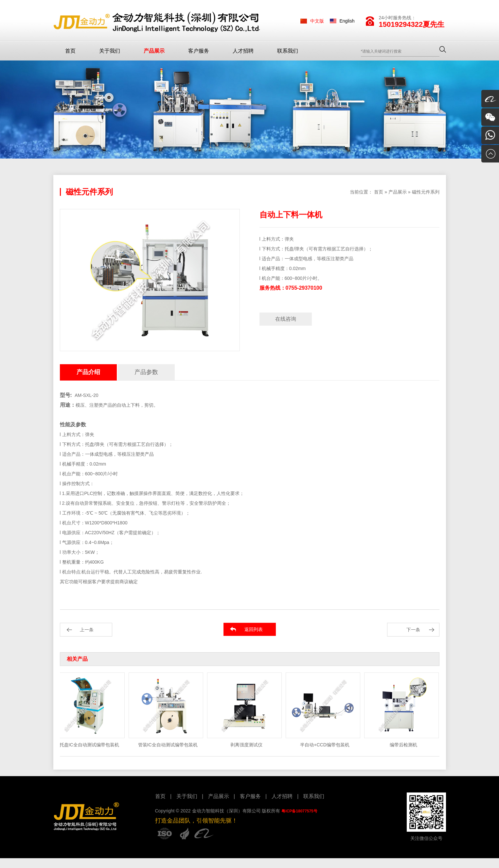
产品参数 (146, 372)
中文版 (317, 21)
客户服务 (199, 51)
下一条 (413, 630)
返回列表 (254, 629)
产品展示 (154, 51)
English (347, 21)
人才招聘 (243, 51)
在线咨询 (286, 319)
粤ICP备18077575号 (299, 811)
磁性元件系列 (426, 192)
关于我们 (110, 51)
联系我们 (288, 51)
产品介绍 (88, 372)
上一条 (87, 630)
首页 (70, 51)
